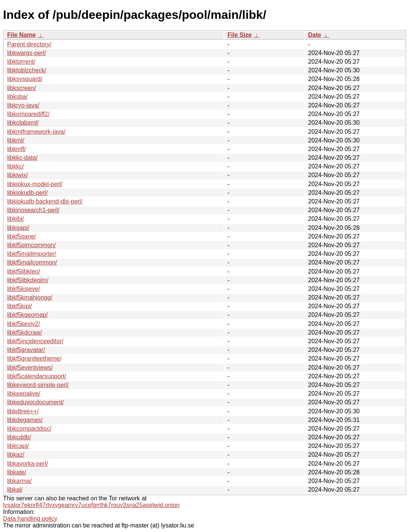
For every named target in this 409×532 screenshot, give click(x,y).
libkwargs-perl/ (27, 53)
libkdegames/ (25, 420)
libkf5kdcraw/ (24, 332)
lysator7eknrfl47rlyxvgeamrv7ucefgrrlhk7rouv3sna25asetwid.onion (91, 505)
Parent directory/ (29, 44)
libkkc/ (15, 166)
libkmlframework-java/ (36, 132)
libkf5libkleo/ (24, 271)
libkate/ (17, 472)
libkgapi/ (18, 228)
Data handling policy (30, 519)
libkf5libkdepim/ (28, 280)
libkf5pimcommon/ (31, 245)
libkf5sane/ (22, 236)
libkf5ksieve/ (24, 289)
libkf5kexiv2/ (24, 324)
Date (315, 35)
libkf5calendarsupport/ (37, 376)
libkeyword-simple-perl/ (38, 385)
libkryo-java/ (23, 105)
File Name (21, 35)
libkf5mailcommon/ (32, 262)
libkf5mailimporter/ (32, 254)
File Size (240, 35)
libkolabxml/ (23, 123)
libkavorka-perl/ (27, 464)
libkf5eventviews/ (30, 368)
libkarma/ (19, 481)
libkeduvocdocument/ (35, 402)
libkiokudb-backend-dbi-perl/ (45, 201)
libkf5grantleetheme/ (34, 358)
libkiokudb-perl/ (27, 193)
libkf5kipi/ (20, 306)
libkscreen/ (21, 88)
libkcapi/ (18, 446)
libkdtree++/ (23, 411)
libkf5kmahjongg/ (30, 297)
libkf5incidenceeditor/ (35, 341)
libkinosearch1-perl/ (33, 210)
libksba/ (17, 97)
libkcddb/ (19, 437)
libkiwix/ (18, 175)
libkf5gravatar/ (26, 350)
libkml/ (16, 140)
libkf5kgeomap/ (27, 315)
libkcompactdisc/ (29, 429)
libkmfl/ (17, 149)
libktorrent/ (21, 62)
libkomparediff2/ (28, 114)
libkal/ (15, 490)
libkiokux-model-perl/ (35, 184)
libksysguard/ (25, 79)
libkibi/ (15, 219)
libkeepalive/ (24, 394)
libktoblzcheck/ (27, 70)
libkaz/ (16, 455)
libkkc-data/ (22, 158)
